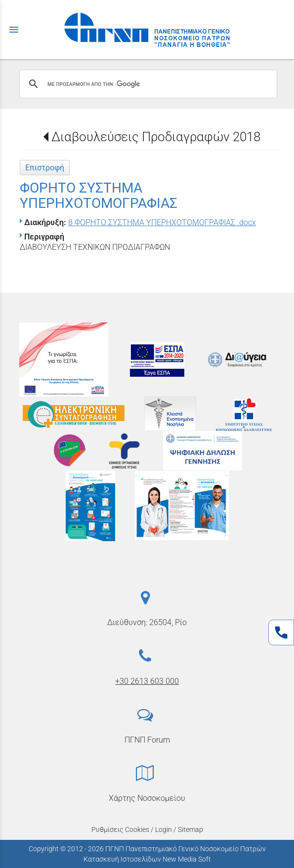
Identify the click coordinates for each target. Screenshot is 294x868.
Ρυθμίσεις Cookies (120, 829)
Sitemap (190, 829)
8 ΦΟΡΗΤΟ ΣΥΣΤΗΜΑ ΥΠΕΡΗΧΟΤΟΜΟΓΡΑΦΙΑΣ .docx (162, 222)
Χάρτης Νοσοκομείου (147, 798)
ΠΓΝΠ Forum (147, 740)
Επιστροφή (45, 168)
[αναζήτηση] (147, 84)
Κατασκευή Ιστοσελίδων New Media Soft (147, 859)
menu (14, 30)
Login (164, 829)
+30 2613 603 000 (147, 681)
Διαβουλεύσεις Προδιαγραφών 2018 (156, 137)
